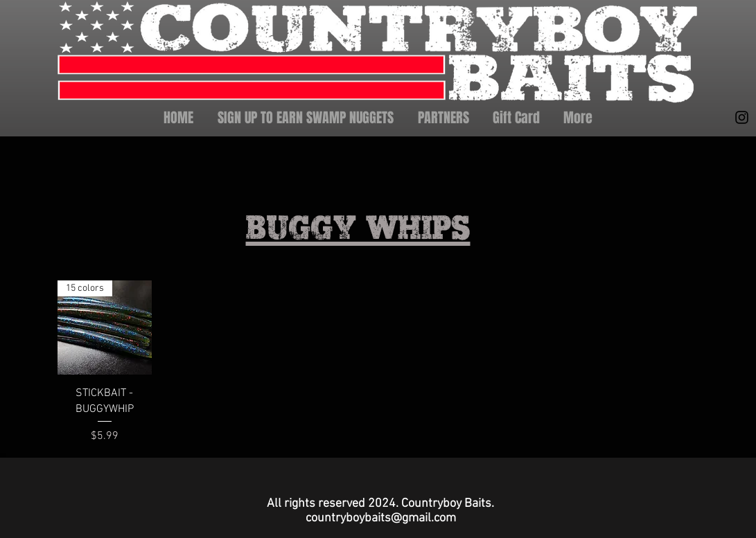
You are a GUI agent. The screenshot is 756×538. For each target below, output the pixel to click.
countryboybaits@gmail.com (381, 518)
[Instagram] (742, 117)
